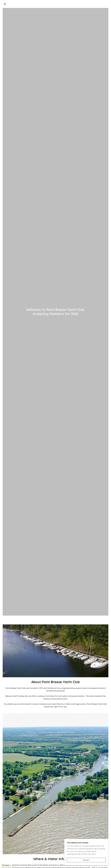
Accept (86, 863)
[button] (5, 4)
